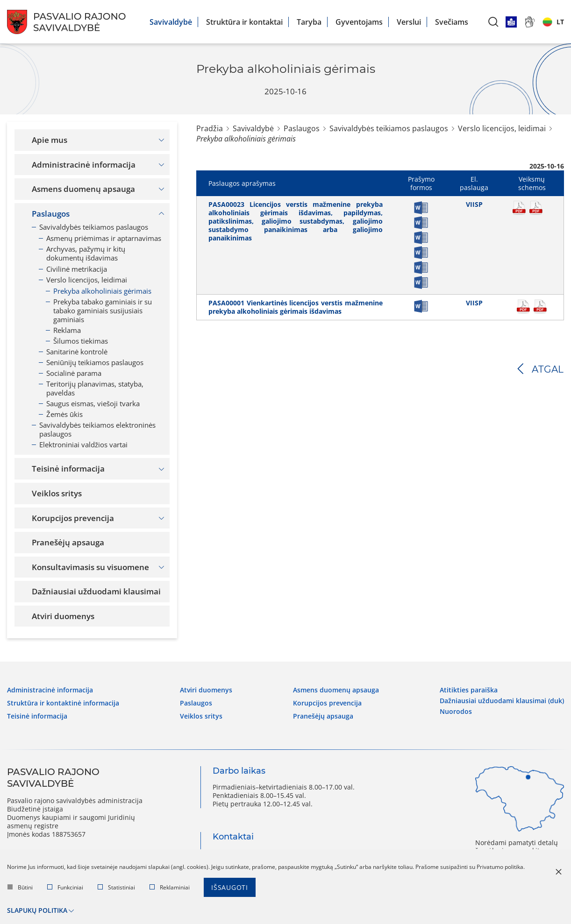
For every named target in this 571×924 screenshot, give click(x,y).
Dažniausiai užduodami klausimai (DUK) (502, 701)
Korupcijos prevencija (327, 703)
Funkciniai (65, 887)
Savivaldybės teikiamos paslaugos (389, 128)
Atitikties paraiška (469, 690)
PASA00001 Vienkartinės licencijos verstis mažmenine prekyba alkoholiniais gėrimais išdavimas (295, 307)
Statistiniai (116, 887)
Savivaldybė (171, 22)
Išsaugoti (230, 887)
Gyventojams (359, 22)
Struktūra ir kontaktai (244, 22)
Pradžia (210, 128)
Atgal (548, 369)
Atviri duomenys (206, 690)
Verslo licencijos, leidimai (502, 128)
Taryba (309, 22)
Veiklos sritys (201, 716)
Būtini (20, 887)
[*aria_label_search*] (493, 22)
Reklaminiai (170, 887)
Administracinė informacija (50, 690)
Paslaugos (302, 128)
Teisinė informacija (37, 716)
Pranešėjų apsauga (323, 716)
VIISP (474, 204)
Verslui (409, 22)
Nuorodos (456, 712)
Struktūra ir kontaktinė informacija (63, 703)
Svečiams (452, 22)
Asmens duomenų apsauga (336, 690)
